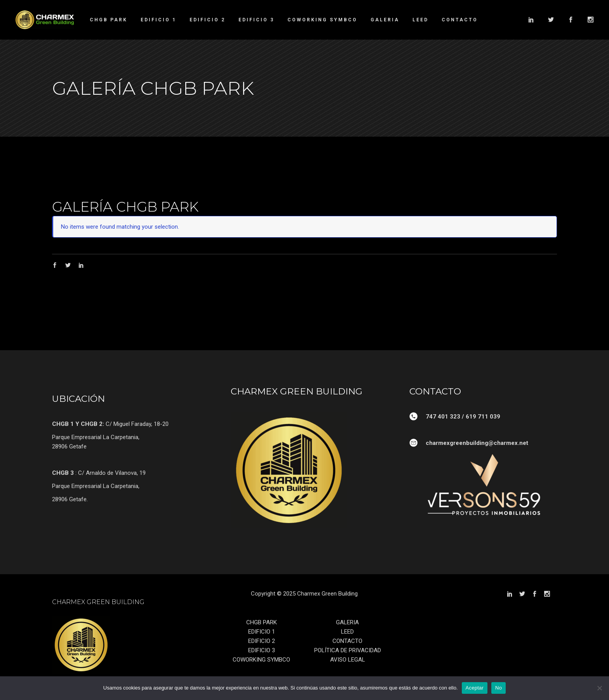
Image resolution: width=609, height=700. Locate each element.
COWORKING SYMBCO (261, 660)
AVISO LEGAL (348, 660)
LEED (347, 632)
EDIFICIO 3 (262, 650)
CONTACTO (347, 641)
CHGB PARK (262, 622)
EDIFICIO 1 (262, 632)
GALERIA (347, 622)
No (499, 688)
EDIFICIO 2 (262, 641)
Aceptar (475, 688)
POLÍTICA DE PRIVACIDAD (348, 650)
